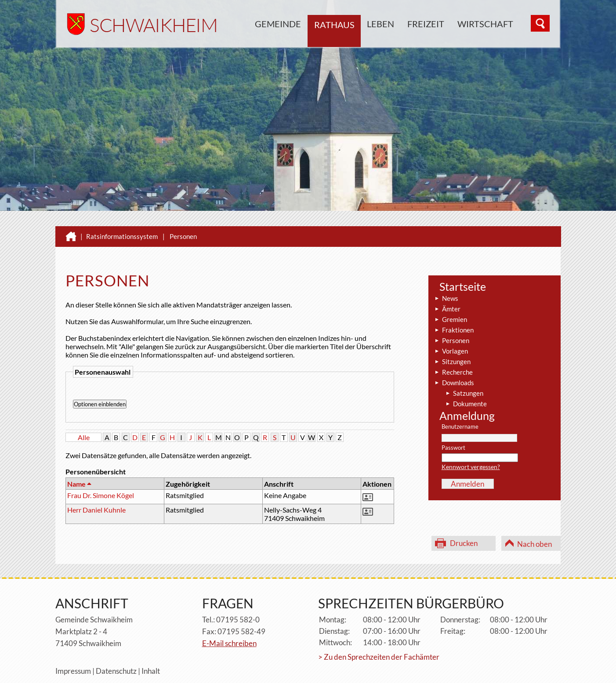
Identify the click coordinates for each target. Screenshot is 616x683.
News (450, 298)
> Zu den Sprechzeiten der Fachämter (379, 657)
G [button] (163, 437)
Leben (380, 24)
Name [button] (79, 484)
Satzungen (468, 393)
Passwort (453, 448)
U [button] (293, 437)
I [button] (181, 437)
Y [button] (330, 437)
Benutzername (460, 427)
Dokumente (470, 404)
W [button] (312, 437)
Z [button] (340, 437)
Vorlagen (455, 351)
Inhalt (151, 671)
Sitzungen (456, 361)
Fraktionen (458, 330)
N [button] (228, 437)
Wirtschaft (485, 24)
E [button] (144, 437)
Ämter (451, 309)
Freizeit (426, 24)
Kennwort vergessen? (471, 467)
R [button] (265, 437)
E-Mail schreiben (229, 643)
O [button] (237, 437)
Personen (183, 236)
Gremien (455, 319)
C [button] (125, 437)
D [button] (135, 437)
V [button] (303, 437)
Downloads (458, 383)
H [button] (172, 437)
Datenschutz (116, 671)
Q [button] (256, 437)
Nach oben (534, 544)
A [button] (107, 437)
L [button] (209, 437)
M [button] (219, 437)
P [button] (246, 437)
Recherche (457, 372)
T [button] (284, 437)
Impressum (73, 671)
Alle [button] (84, 437)
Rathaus (334, 25)
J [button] (190, 437)
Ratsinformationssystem (122, 236)
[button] (369, 498)
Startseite (463, 286)
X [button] (321, 437)
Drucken (464, 543)
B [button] (116, 437)
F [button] (154, 437)
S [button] (275, 437)
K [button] (200, 437)
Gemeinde (278, 24)
